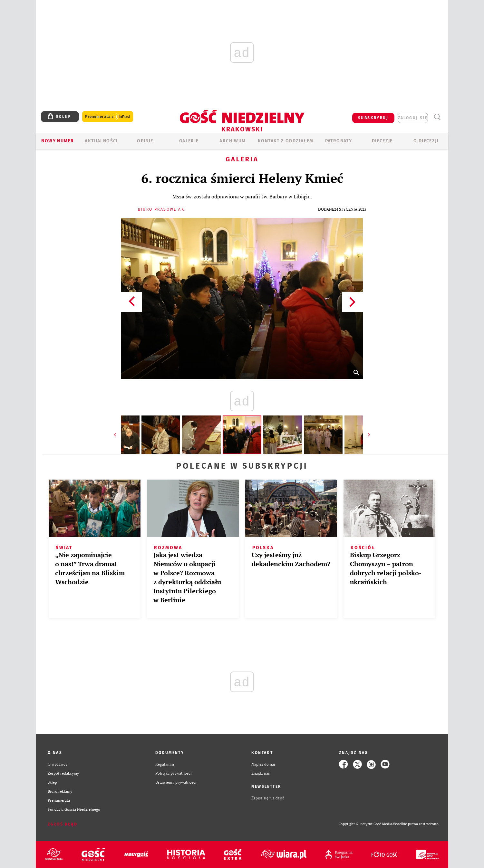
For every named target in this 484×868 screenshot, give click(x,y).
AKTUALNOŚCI (101, 141)
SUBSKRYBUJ (373, 118)
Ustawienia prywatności (176, 782)
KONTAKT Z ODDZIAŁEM (286, 141)
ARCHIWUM (232, 141)
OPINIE (145, 141)
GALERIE (189, 141)
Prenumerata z (108, 117)
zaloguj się (413, 118)
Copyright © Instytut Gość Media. (366, 824)
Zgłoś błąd (63, 824)
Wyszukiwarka (437, 117)
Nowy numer (58, 141)
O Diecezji (426, 141)
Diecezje (382, 141)
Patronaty (339, 141)
